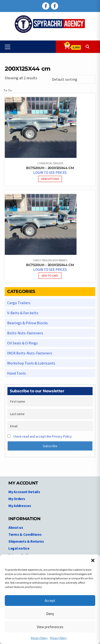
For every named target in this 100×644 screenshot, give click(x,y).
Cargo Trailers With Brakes (50, 260)
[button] (93, 560)
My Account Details (24, 492)
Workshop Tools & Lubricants (31, 363)
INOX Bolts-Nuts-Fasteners (30, 353)
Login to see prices (50, 173)
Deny (50, 614)
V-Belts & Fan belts (23, 313)
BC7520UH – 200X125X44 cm (50, 168)
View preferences (50, 627)
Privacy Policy (39, 638)
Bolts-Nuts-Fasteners (25, 333)
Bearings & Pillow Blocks (28, 323)
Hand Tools (17, 373)
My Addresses (20, 506)
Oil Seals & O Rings (22, 343)
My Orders (17, 499)
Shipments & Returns (26, 541)
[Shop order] (72, 79)
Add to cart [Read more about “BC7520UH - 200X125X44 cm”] (50, 276)
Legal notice (19, 548)
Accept (50, 601)
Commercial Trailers (50, 163)
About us (16, 527)
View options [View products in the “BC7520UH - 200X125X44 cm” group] (50, 179)
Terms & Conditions (25, 534)
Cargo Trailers (19, 303)
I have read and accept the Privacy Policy (42, 436)
